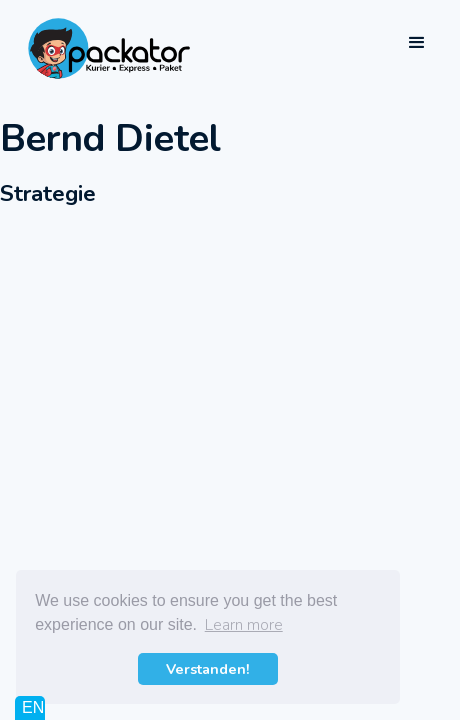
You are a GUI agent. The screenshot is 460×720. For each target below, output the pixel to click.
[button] (417, 43)
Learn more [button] (244, 625)
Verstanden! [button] (208, 669)
